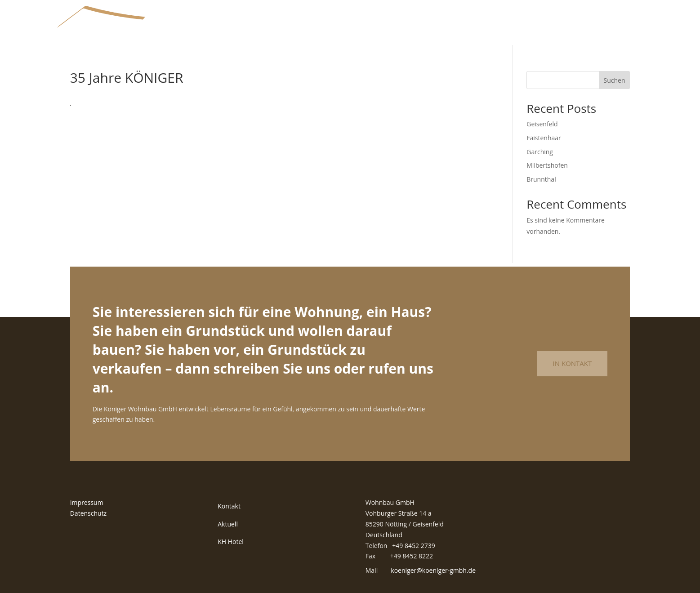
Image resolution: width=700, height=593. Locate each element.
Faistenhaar (544, 138)
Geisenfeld (542, 124)
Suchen (614, 80)
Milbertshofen (547, 165)
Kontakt (229, 506)
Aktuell (228, 524)
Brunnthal (541, 179)
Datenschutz (88, 513)
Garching (540, 152)
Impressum (87, 502)
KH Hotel (231, 542)
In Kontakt (573, 363)
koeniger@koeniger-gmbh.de (433, 570)
